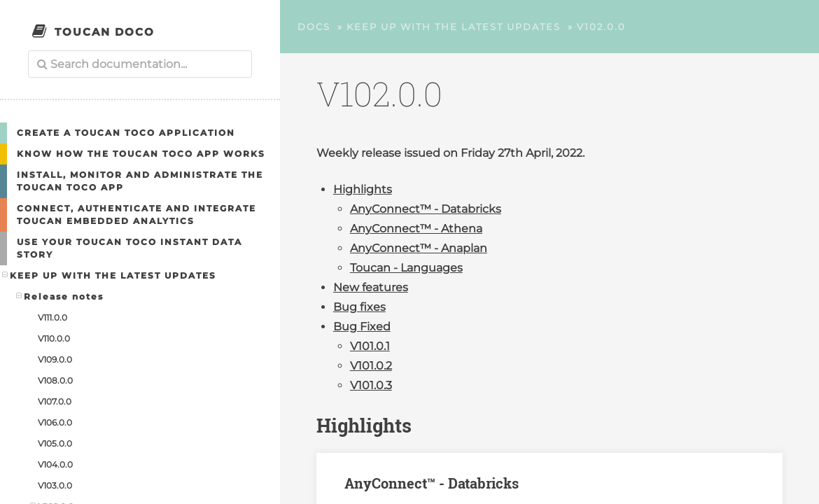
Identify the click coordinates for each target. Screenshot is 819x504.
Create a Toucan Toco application (126, 133)
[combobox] (140, 64)
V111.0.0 (52, 317)
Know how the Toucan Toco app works (141, 154)
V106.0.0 (55, 422)
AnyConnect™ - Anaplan (419, 248)
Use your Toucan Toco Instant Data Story (129, 248)
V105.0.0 (55, 443)
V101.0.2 (371, 366)
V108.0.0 (55, 380)
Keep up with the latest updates (110, 275)
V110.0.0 (54, 338)
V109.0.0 (55, 359)
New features (371, 287)
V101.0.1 (370, 346)
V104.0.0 (55, 464)
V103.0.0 (55, 485)
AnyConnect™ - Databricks (426, 209)
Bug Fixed (362, 327)
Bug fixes (359, 307)
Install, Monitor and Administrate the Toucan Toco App (140, 181)
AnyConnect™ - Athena (416, 229)
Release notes (60, 296)
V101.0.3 (371, 385)
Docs (314, 27)
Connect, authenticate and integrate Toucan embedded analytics (136, 215)
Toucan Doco (105, 32)
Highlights (363, 189)
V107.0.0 (55, 401)
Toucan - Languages (406, 268)
